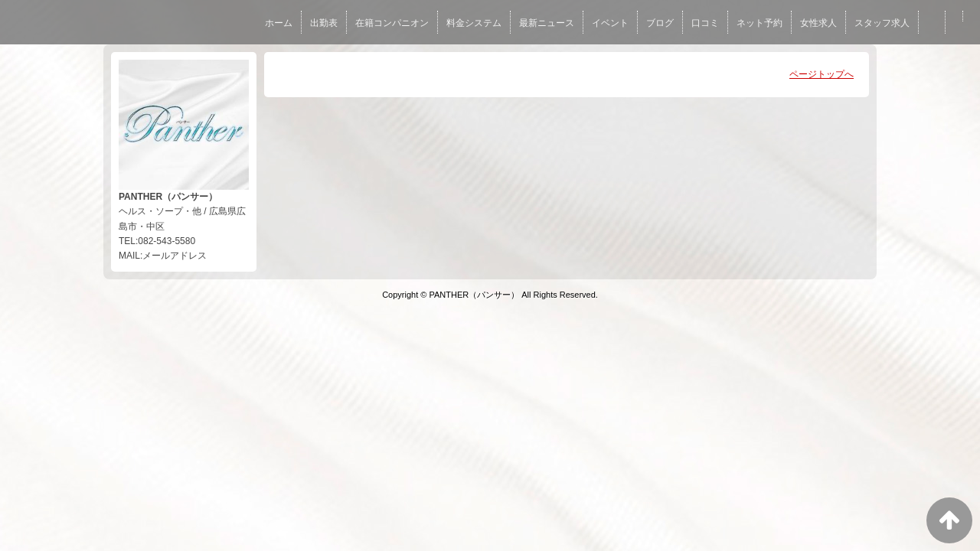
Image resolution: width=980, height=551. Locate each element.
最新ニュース (547, 23)
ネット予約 (759, 23)
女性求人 (818, 23)
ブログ (660, 23)
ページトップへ (822, 74)
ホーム (279, 23)
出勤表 (324, 23)
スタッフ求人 (882, 23)
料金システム (474, 23)
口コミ (705, 23)
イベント (610, 23)
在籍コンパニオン (392, 23)
